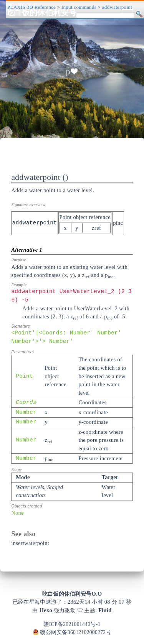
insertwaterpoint (30, 543)
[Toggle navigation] (127, 13)
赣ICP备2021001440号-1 (72, 624)
